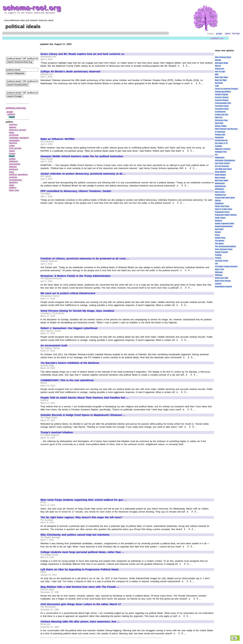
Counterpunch (220, 112)
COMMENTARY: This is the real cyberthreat (67, 380)
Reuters (218, 232)
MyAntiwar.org (220, 186)
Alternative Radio (222, 63)
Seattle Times (220, 238)
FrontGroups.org (221, 140)
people (10, 112)
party (12, 172)
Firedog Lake (220, 135)
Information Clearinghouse (225, 160)
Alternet (218, 66)
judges (12, 159)
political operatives (18, 175)
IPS (216, 155)
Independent (220, 158)
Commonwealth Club (223, 103)
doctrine (13, 143)
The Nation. (219, 244)
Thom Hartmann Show (224, 249)
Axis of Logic (220, 72)
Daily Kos (219, 117)
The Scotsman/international (225, 246)
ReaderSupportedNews (224, 226)
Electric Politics (221, 126)
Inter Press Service (222, 163)
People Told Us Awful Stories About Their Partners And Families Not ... (84, 398)
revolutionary (16, 180)
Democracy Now (221, 120)
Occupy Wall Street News (225, 198)
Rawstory (219, 221)
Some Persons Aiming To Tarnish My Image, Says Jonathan (77, 311)
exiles (12, 146)
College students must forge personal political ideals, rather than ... (82, 552)
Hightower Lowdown (223, 149)
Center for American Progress (227, 89)
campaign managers (19, 138)
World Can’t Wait (222, 278)
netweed (218, 284)
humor (12, 154)
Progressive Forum (222, 212)
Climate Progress (222, 95)
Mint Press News (222, 181)
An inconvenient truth (54, 346)
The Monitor (220, 241)
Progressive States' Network (226, 215)
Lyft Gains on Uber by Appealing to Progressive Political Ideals (80, 569)
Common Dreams (222, 97)
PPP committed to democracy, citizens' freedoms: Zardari (76, 191)
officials (13, 167)
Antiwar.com (220, 69)
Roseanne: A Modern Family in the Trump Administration (76, 276)
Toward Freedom (221, 252)
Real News (219, 229)
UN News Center (222, 261)
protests (13, 177)
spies (12, 185)
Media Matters (220, 172)
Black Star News (221, 77)
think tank (14, 190)
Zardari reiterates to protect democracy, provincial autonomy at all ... (83, 174)
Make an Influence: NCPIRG (58, 139)
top (234, 638)
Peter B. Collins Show (224, 209)
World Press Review (223, 281)
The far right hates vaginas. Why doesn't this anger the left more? (81, 517)
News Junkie (220, 192)
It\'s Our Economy (222, 166)
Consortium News (222, 106)
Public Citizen (220, 218)
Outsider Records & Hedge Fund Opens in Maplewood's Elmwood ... (83, 415)
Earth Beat (219, 123)
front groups (15, 148)
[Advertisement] (69, 110)
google (219, 34)
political (11, 114)
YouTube (236, 34)
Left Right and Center (223, 169)
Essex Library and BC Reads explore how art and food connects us (82, 54)
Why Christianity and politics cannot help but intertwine (75, 535)
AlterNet (218, 60)
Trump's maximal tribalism (57, 432)
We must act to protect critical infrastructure (68, 293)
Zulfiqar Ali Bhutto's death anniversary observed (70, 71)
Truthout (218, 258)
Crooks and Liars (222, 115)
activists (13, 125)
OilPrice (218, 201)
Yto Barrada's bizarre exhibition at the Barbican (70, 363)
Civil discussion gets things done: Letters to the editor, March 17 (81, 604)
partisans (14, 169)
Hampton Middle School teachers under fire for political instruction (82, 156)
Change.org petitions (223, 92)
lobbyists (14, 161)
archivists (14, 135)
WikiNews (219, 275)
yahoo (228, 34)
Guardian (218, 146)
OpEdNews (219, 203)
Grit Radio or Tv (221, 143)
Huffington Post (221, 152)
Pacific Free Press (222, 206)
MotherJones (220, 183)
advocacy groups (18, 130)
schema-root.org (16, 108)
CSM (217, 86)
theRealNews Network (224, 287)
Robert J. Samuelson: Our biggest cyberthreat (69, 328)
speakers (13, 182)
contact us (217, 38)
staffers (13, 188)
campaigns (14, 140)
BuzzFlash (219, 83)
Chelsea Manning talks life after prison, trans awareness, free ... (80, 622)
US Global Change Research (226, 267)
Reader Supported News (225, 224)
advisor (13, 127)
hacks (12, 151)
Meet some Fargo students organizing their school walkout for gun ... (83, 500)
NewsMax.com (221, 195)
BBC (217, 74)
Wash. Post (219, 269)
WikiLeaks (219, 272)
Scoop (217, 235)
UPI (216, 264)
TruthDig (218, 255)
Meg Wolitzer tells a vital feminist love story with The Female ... (80, 587)
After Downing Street (223, 57)
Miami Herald (220, 178)
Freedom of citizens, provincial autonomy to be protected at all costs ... (85, 259)
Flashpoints (219, 138)
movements (15, 164)
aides (12, 133)
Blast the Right (221, 80)
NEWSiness (219, 189)
